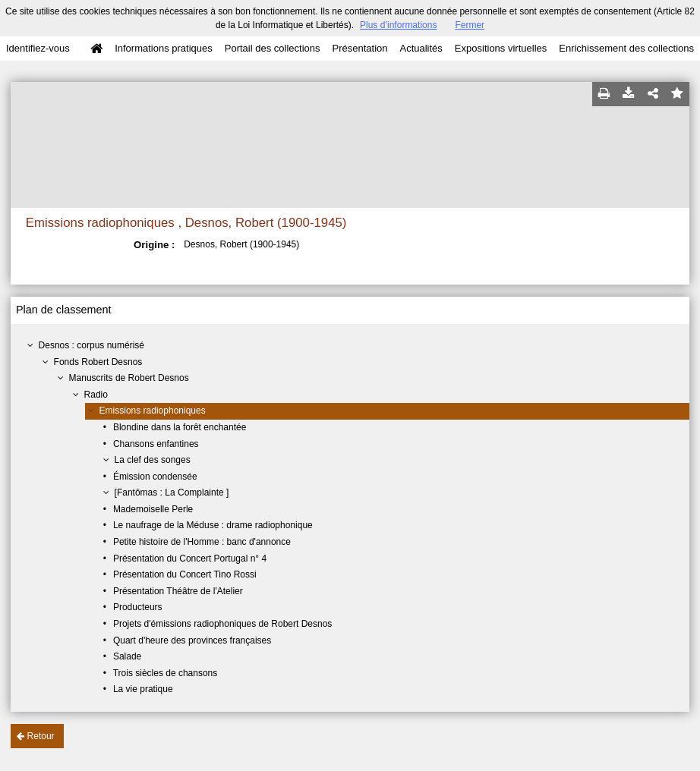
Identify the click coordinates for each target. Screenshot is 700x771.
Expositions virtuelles (501, 48)
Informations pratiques (164, 48)
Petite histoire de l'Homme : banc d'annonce (202, 542)
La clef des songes (153, 460)
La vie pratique (143, 689)
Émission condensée (155, 477)
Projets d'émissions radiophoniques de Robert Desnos (222, 624)
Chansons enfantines (156, 444)
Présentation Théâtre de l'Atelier (178, 591)
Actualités (421, 48)
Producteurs (138, 607)
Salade (127, 656)
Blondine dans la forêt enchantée (180, 427)
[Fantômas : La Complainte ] (172, 492)
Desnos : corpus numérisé (91, 345)
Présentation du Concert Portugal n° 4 (190, 559)
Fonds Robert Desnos (98, 362)
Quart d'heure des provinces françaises (192, 640)
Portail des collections (273, 48)
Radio (96, 395)
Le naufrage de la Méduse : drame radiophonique (213, 525)
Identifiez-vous (38, 48)
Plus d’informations (398, 25)
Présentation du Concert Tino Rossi (185, 574)
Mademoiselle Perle (153, 509)
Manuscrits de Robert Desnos (129, 378)
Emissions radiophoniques (153, 411)
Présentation (359, 48)
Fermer (470, 25)
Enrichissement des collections (626, 48)
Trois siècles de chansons (166, 673)
